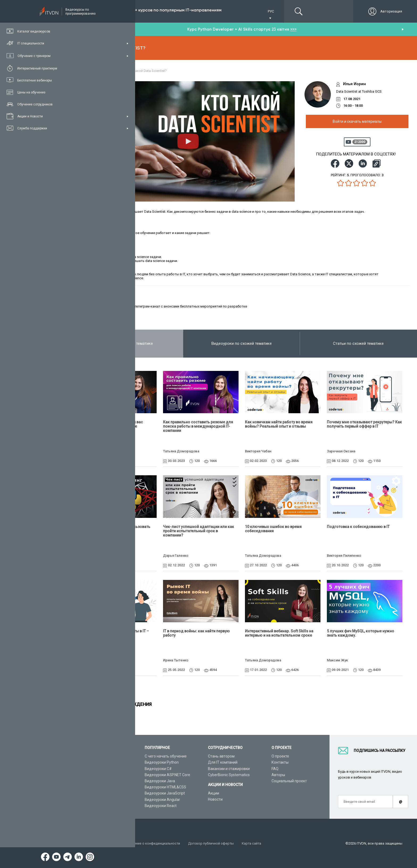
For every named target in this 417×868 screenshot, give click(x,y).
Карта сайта (254, 843)
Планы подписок (96, 775)
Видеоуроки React (161, 806)
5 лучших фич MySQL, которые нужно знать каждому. (360, 633)
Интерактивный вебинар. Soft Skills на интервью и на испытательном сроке (279, 633)
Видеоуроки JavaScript (165, 793)
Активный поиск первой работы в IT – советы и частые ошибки (115, 633)
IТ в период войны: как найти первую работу (196, 633)
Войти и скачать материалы (357, 121)
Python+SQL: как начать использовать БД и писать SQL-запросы (116, 529)
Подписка (100, 11)
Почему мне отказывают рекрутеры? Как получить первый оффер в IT (364, 424)
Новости (215, 799)
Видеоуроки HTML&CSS (165, 787)
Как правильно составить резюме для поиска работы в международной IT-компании (198, 426)
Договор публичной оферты (213, 843)
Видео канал (92, 793)
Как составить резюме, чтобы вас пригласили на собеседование (112, 424)
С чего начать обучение (166, 756)
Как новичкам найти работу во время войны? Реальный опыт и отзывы (279, 424)
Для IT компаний (223, 762)
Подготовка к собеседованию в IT (358, 527)
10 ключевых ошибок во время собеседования (273, 529)
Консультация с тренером (104, 756)
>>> (293, 29)
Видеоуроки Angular (162, 800)
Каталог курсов (95, 762)
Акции (214, 793)
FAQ (275, 769)
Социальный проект (289, 781)
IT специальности (97, 769)
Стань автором (221, 756)
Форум (87, 806)
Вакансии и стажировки (229, 769)
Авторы (278, 775)
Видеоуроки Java (160, 781)
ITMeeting (124, 306)
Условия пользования (99, 843)
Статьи (87, 800)
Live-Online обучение (99, 787)
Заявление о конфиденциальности (154, 843)
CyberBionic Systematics (229, 775)
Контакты (280, 762)
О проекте (280, 756)
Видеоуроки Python (162, 762)
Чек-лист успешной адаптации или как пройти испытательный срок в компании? (199, 531)
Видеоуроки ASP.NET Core (167, 775)
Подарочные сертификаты (104, 781)
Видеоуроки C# (158, 769)
